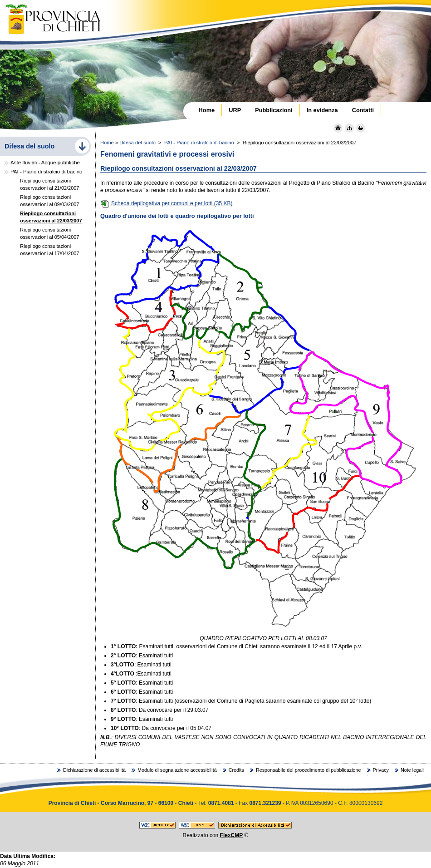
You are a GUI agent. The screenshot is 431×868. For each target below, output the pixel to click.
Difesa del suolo (137, 143)
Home (107, 143)
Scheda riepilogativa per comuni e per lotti (166, 203)
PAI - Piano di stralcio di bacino (199, 143)
